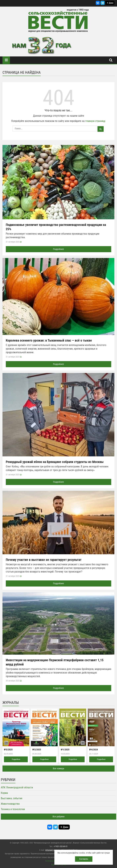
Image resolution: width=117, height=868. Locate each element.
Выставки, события (12, 798)
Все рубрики (58, 817)
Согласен (84, 859)
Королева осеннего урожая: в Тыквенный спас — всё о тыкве (49, 340)
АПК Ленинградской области (17, 787)
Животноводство (10, 804)
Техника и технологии (13, 809)
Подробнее (58, 249)
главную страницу (95, 121)
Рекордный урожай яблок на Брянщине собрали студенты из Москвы (55, 462)
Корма (4, 793)
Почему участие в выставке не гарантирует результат (44, 560)
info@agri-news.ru (53, 850)
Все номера (58, 768)
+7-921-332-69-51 (61, 846)
